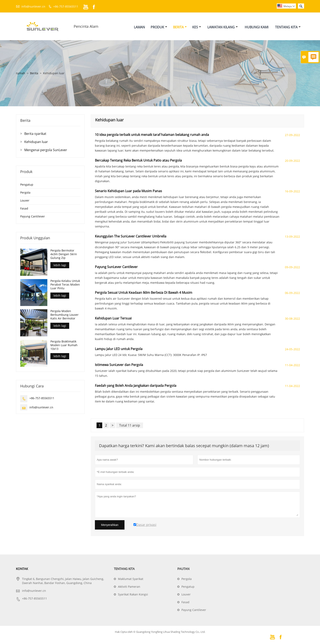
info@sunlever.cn (33, 6)
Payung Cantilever (33, 217)
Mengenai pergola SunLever (46, 150)
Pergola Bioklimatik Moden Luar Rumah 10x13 (64, 345)
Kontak (22, 569)
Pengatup (27, 185)
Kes (197, 27)
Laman (139, 27)
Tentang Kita (288, 27)
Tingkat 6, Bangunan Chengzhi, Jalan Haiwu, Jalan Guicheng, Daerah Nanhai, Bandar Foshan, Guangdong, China (63, 581)
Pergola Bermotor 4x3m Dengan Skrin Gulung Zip (64, 254)
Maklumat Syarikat (131, 579)
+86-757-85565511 (66, 6)
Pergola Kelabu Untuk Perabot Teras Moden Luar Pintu (65, 285)
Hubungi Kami (257, 27)
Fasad (24, 209)
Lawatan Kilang (223, 27)
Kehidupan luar (36, 142)
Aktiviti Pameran (129, 587)
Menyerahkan (110, 525)
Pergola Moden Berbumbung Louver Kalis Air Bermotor (64, 315)
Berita (180, 27)
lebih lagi (60, 265)
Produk (159, 27)
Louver (25, 201)
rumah (21, 73)
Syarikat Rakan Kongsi (133, 595)
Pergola (25, 193)
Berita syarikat (35, 134)
